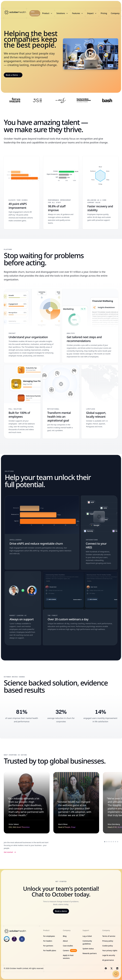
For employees (49, 936)
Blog (65, 936)
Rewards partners (90, 953)
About (65, 941)
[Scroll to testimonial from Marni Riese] (107, 842)
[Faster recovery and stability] (100, 193)
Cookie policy (108, 946)
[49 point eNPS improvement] (22, 193)
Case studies (68, 946)
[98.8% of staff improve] (61, 193)
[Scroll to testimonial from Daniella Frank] (113, 842)
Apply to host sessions (68, 957)
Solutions (62, 13)
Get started (10, 852)
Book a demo (61, 911)
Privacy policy (108, 941)
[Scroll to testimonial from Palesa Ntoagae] (111, 842)
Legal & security (109, 955)
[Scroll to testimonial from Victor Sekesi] (105, 842)
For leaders (48, 941)
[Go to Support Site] (116, 974)
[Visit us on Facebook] (106, 968)
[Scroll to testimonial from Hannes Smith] (115, 842)
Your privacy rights (110, 950)
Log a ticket (87, 936)
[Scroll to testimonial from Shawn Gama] (118, 842)
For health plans (50, 950)
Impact (92, 13)
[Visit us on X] (112, 968)
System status (88, 949)
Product (47, 13)
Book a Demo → (13, 75)
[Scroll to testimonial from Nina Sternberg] (109, 842)
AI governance (108, 960)
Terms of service (109, 936)
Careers (70, 951)
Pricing (104, 13)
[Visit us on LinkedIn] (117, 968)
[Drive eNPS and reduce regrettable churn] (42, 533)
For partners (48, 946)
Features (78, 13)
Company (115, 13)
